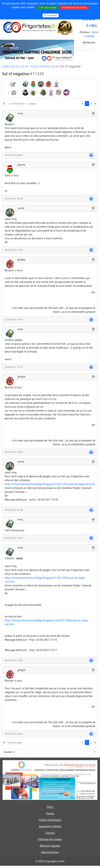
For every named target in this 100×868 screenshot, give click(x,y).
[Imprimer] (91, 155)
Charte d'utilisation (50, 820)
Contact (50, 833)
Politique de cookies (50, 839)
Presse (50, 813)
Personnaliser (51, 15)
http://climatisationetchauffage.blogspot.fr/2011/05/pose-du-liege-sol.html (50, 484)
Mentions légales (50, 846)
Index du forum (13, 66)
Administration (50, 852)
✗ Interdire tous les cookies (74, 8)
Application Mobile (50, 826)
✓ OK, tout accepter (47, 8)
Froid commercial (42, 66)
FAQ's (50, 807)
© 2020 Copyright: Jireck (50, 861)
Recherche (89, 42)
